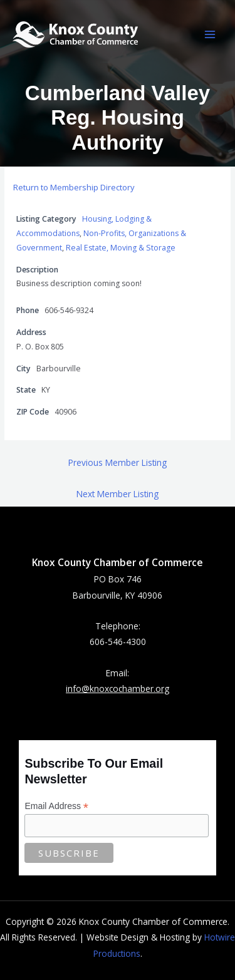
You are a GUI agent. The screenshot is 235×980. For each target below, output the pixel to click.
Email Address (56, 806)
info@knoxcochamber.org (118, 689)
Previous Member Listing (118, 462)
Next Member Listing (118, 494)
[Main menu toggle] (210, 35)
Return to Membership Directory (74, 187)
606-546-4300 (118, 642)
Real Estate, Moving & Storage (121, 248)
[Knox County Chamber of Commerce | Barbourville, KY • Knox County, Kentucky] (75, 34)
